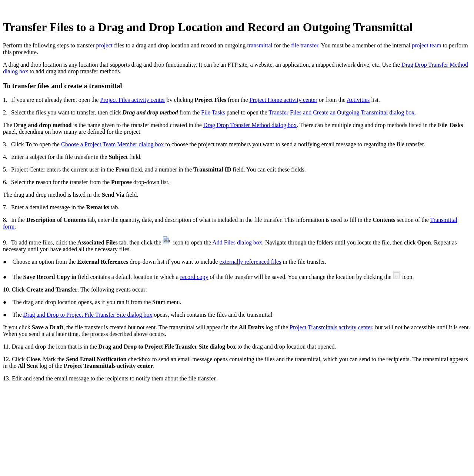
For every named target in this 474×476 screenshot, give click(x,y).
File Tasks (213, 112)
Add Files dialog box (237, 242)
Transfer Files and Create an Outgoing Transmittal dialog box (341, 112)
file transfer (305, 45)
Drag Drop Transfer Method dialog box (250, 125)
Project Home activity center (283, 100)
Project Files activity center (133, 100)
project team (427, 45)
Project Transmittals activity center (331, 327)
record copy (194, 277)
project (104, 45)
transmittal (260, 45)
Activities (358, 100)
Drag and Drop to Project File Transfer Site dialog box (88, 315)
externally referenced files (250, 262)
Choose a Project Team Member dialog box (113, 144)
